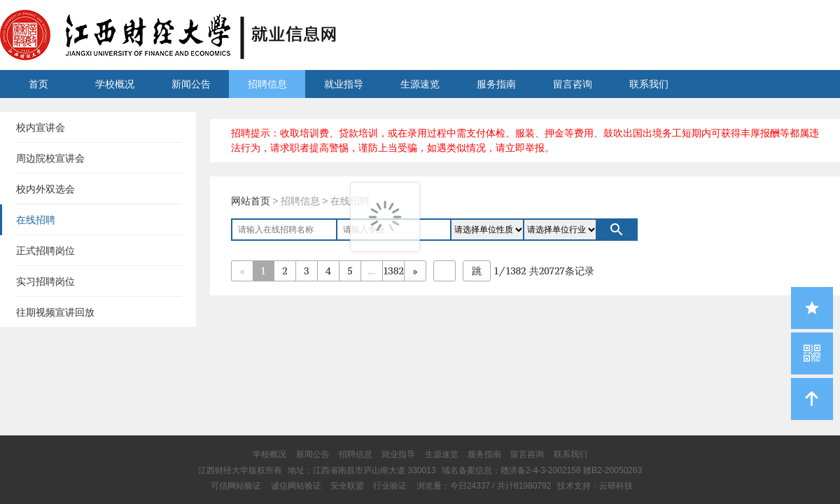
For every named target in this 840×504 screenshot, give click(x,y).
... (371, 271)
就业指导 (344, 84)
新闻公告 (191, 84)
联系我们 (649, 84)
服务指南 (496, 84)
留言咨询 (573, 84)
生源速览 (420, 84)
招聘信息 (267, 84)
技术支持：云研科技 (595, 486)
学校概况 (115, 84)
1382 (393, 271)
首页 (38, 84)
